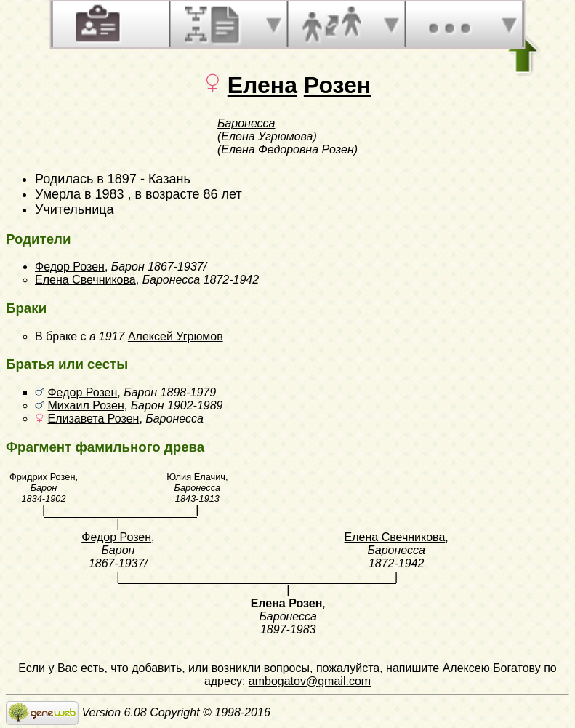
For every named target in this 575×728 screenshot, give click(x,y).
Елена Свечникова (85, 280)
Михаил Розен (85, 405)
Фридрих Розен (43, 477)
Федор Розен (70, 267)
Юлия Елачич (196, 477)
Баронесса (246, 123)
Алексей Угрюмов (176, 336)
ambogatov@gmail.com (310, 681)
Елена (262, 85)
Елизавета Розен (93, 419)
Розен (337, 85)
